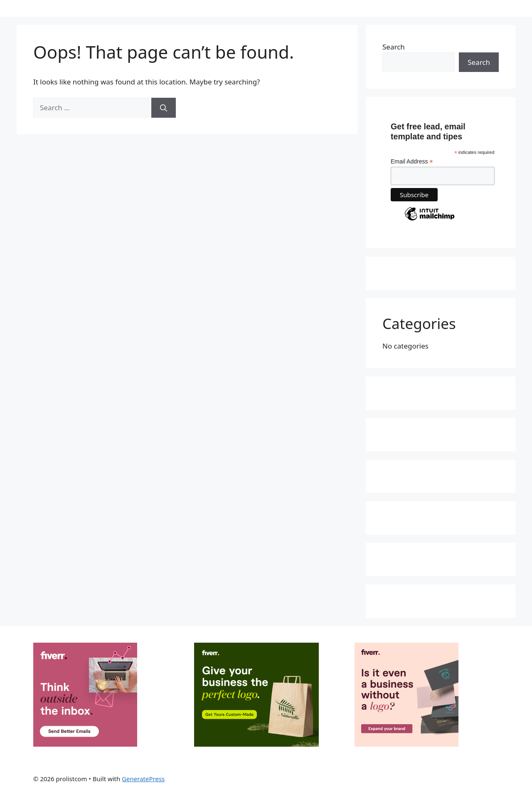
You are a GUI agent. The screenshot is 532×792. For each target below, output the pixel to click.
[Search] (164, 108)
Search (394, 47)
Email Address (412, 162)
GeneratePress (143, 779)
